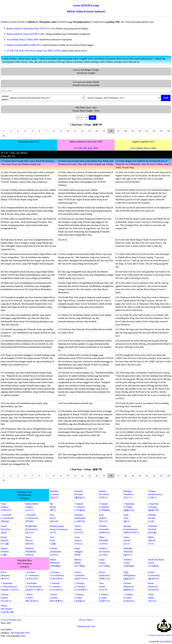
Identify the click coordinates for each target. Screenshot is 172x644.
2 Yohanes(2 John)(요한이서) (104, 598)
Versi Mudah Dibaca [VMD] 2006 (22, 40)
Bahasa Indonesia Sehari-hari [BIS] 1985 (25, 34)
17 (118, 131)
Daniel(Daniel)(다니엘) (5, 540)
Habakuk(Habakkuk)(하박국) (31, 552)
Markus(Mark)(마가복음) (80, 563)
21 (147, 131)
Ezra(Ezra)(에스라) (54, 518)
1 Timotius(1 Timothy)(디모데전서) (56, 586)
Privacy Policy (86, 620)
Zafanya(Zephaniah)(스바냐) (56, 552)
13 (89, 131)
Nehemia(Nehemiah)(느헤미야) (80, 518)
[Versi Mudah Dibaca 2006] (143, 148)
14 (97, 131)
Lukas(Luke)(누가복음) (104, 563)
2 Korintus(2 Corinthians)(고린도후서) (57, 575)
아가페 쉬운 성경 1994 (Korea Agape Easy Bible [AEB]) (33, 51)
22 (154, 131)
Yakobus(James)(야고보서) (6, 598)
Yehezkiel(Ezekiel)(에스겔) (153, 529)
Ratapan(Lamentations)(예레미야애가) (131, 529)
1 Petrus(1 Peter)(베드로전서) (32, 598)
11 (75, 131)
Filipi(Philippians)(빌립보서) (130, 575)
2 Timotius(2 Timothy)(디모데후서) (81, 586)
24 (168, 131)
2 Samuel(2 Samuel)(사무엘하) (104, 507)
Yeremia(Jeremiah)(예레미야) (104, 529)
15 (104, 131)
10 (68, 131)
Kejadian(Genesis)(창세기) (54, 494)
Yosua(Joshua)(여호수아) (6, 507)
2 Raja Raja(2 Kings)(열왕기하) (154, 507)
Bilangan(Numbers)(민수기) (128, 494)
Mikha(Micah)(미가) (152, 540)
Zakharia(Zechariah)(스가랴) (104, 552)
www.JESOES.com (12, 620)
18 (125, 131)
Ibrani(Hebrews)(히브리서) (154, 586)
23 (161, 131)
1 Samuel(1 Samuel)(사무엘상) (80, 507)
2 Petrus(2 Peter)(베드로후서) (56, 598)
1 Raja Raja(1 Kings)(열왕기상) (129, 507)
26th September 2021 (20, 633)
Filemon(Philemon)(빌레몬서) (129, 586)
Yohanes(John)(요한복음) (129, 563)
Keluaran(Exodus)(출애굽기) (80, 494)
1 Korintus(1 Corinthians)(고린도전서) (32, 575)
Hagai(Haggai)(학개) (78, 552)
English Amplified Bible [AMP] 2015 (24, 45)
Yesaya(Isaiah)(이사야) (79, 529)
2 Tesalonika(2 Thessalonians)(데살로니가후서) (34, 586)
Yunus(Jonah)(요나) (127, 540)
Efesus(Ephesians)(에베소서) (104, 575)
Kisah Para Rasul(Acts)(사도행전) (156, 563)
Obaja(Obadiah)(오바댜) (104, 540)
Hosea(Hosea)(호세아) (30, 540)
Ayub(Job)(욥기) (127, 518)
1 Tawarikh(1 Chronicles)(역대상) (7, 518)
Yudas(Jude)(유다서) (152, 598)
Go (93, 118)
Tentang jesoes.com (86, 626)
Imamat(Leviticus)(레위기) (104, 494)
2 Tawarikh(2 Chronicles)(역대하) (32, 518)
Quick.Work (166, 641)
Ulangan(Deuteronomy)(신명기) (155, 494)
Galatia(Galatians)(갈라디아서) (81, 575)
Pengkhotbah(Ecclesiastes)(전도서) (32, 529)
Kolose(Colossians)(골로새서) (154, 575)
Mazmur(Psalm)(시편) (152, 518)
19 (132, 131)
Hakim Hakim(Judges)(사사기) (32, 507)
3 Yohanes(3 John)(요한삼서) (129, 598)
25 (3, 136)
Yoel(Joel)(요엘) (53, 540)
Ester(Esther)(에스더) (103, 518)
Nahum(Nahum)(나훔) (5, 552)
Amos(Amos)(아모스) (79, 540)
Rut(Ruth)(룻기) (53, 507)
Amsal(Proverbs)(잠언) (6, 529)
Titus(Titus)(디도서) (103, 586)
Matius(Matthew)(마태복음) (55, 563)
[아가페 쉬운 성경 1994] (86, 148)
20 (140, 131)
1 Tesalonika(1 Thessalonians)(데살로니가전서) (10, 586)
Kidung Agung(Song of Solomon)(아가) (59, 529)
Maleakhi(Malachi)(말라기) (128, 552)
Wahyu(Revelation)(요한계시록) (7, 609)
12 (82, 131)
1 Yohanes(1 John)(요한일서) (80, 598)
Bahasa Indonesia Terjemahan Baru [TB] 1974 (28, 28)
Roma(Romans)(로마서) (5, 575)
